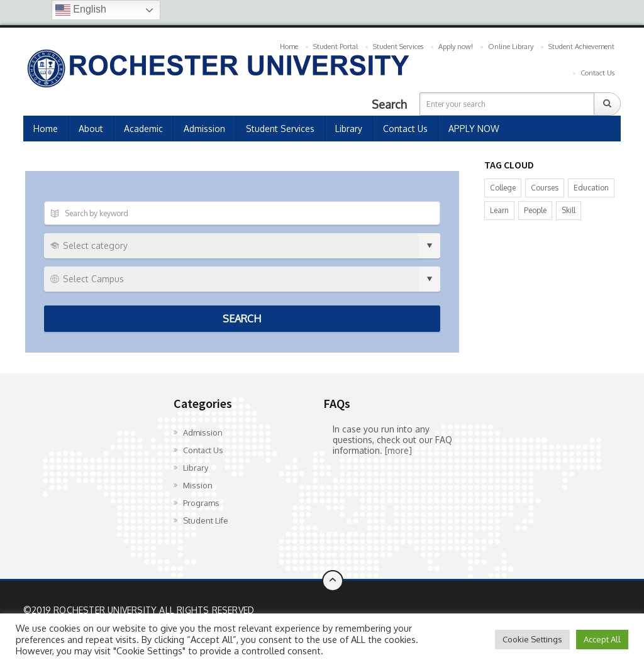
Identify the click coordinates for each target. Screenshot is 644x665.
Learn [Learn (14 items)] (499, 210)
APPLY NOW (474, 129)
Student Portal (336, 47)
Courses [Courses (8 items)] (545, 188)
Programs (201, 503)
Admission (204, 129)
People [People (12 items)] (535, 210)
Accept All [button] (602, 639)
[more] (398, 450)
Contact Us (597, 73)
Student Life (206, 520)
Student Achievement (581, 47)
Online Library (511, 47)
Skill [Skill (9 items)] (569, 210)
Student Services (398, 47)
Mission (198, 485)
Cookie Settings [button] (532, 639)
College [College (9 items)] (503, 188)
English (81, 10)
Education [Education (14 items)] (591, 188)
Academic (143, 129)
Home (289, 47)
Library (349, 129)
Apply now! (456, 47)
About (91, 129)
